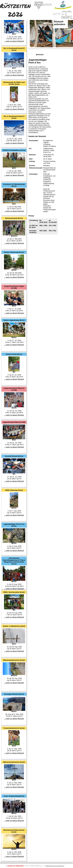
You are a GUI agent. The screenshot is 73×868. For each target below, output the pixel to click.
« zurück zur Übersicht (15, 866)
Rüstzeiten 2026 (15, 10)
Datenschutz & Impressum (55, 866)
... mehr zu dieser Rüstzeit (14, 41)
